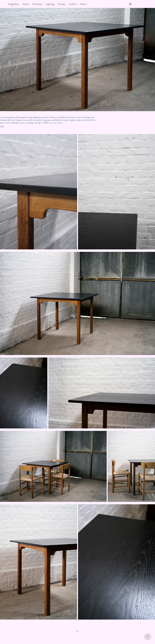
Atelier (26, 4)
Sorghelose (13, 4)
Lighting (50, 4)
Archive (73, 4)
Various (61, 4)
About (83, 4)
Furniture (37, 4)
